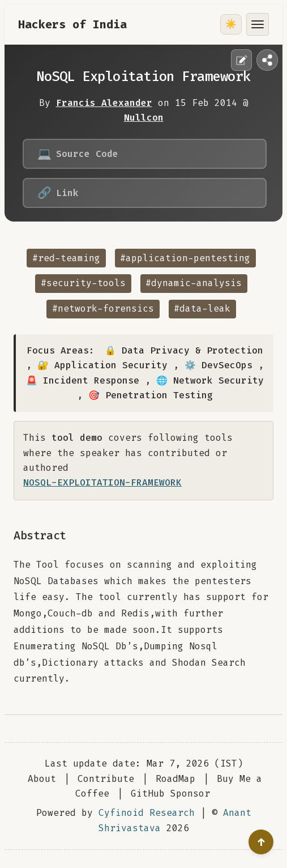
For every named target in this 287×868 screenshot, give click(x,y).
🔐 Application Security (102, 365)
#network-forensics (103, 309)
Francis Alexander (104, 103)
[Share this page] (267, 60)
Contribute (106, 779)
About (42, 779)
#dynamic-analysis (194, 283)
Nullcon (144, 118)
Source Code (78, 154)
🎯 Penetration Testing (151, 395)
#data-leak (202, 309)
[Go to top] (261, 842)
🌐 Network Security (210, 380)
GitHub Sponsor (170, 793)
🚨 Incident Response (83, 380)
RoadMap (175, 779)
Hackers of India (72, 24)
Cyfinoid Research (147, 813)
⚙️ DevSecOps (219, 365)
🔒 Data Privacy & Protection (184, 350)
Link (58, 193)
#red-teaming (66, 258)
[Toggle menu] (258, 24)
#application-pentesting (185, 258)
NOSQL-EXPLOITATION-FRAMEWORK (102, 482)
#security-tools (83, 283)
